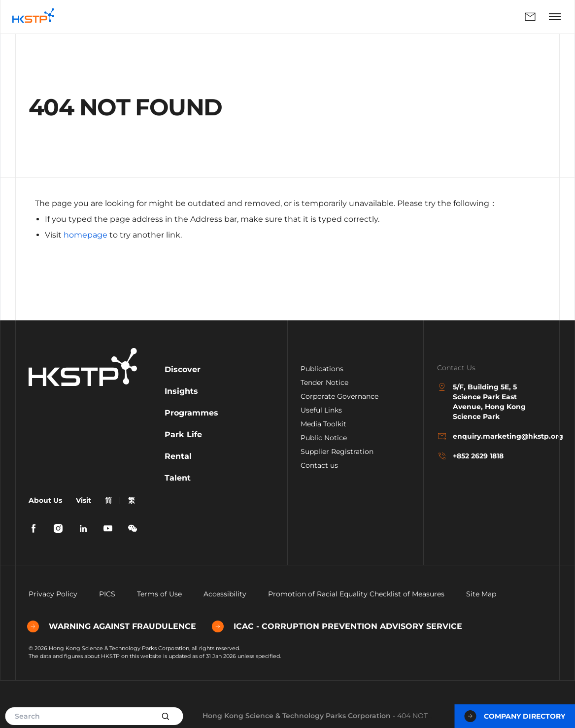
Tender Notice (324, 382)
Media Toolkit (323, 424)
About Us (45, 500)
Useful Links (321, 410)
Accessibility (225, 594)
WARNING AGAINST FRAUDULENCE (113, 626)
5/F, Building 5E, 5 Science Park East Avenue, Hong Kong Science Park (481, 401)
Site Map (481, 594)
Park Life (183, 434)
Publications (322, 369)
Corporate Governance (339, 396)
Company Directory (515, 716)
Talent (178, 478)
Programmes (191, 413)
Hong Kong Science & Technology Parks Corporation (297, 716)
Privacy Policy (53, 594)
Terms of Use (159, 594)
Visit (84, 500)
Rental (178, 456)
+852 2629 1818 (470, 456)
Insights (181, 391)
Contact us (319, 465)
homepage (85, 235)
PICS (107, 594)
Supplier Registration (337, 451)
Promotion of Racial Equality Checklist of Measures (356, 594)
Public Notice (324, 438)
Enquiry (530, 17)
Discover (183, 369)
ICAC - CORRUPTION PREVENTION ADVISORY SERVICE (338, 626)
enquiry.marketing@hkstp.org (492, 436)
